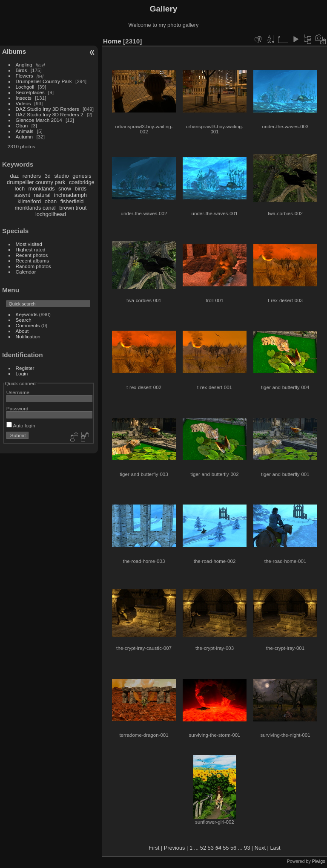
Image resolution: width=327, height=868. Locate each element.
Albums (14, 51)
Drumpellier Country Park (44, 81)
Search (24, 320)
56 (233, 848)
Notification (28, 336)
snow (65, 189)
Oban (22, 125)
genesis (82, 176)
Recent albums (32, 261)
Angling (24, 65)
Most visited (29, 244)
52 (203, 848)
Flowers (24, 76)
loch (20, 189)
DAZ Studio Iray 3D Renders (47, 109)
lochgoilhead (51, 214)
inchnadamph (70, 195)
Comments (28, 325)
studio (61, 176)
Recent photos (32, 255)
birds (80, 189)
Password (17, 408)
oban (51, 201)
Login (22, 373)
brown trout (73, 208)
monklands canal (35, 208)
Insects (24, 98)
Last (275, 848)
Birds (22, 70)
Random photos (33, 266)
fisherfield (72, 201)
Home (112, 41)
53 (211, 848)
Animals (25, 131)
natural (42, 195)
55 (226, 848)
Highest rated (31, 249)
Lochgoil (25, 87)
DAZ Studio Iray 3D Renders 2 (50, 114)
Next (260, 848)
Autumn (24, 137)
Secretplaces (30, 92)
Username (18, 392)
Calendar (26, 272)
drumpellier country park (36, 182)
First (154, 848)
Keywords (27, 314)
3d (48, 176)
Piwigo (319, 861)
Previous (175, 848)
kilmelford (29, 201)
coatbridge (82, 182)
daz (15, 176)
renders (32, 176)
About (22, 331)
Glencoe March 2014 (39, 120)
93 (247, 848)
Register (25, 368)
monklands (42, 189)
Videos (23, 103)
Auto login (21, 425)
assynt (22, 195)
